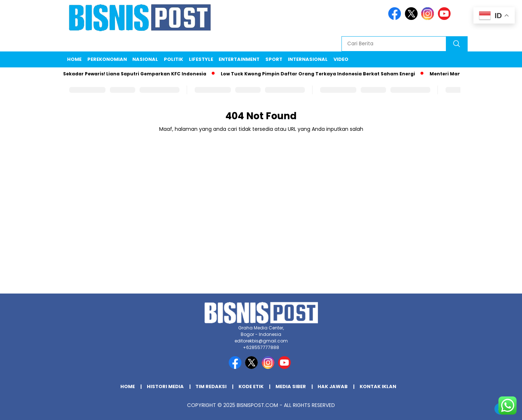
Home (74, 59)
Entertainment (239, 59)
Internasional (308, 59)
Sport (274, 59)
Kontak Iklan (378, 386)
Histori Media (165, 386)
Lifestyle (201, 59)
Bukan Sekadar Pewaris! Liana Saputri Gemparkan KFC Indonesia (128, 74)
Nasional (145, 59)
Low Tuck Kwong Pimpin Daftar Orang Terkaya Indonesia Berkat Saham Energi (319, 74)
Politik (173, 59)
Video (341, 59)
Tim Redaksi (211, 386)
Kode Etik (251, 386)
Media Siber (291, 386)
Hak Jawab (333, 386)
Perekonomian (107, 59)
